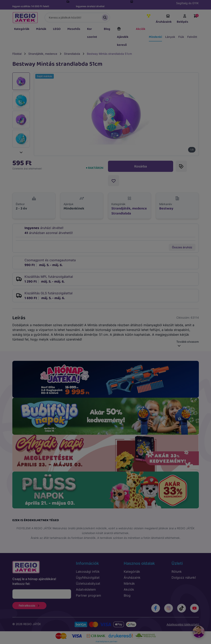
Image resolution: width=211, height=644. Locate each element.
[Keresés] (77, 18)
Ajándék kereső (123, 37)
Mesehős (74, 29)
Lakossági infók (88, 572)
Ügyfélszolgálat (88, 577)
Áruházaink (164, 19)
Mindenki (155, 37)
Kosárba (141, 166)
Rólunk (177, 572)
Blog (107, 29)
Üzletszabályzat (88, 583)
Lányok (170, 37)
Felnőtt (192, 37)
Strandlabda (72, 54)
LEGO (57, 29)
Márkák (41, 29)
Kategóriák (22, 29)
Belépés (183, 19)
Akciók (141, 29)
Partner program (88, 595)
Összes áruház (182, 247)
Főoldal (17, 54)
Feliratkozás (29, 605)
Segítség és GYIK (187, 3)
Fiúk (181, 37)
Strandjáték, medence (43, 54)
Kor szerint (92, 33)
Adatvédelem (86, 589)
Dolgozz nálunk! (184, 577)
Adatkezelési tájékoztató (183, 624)
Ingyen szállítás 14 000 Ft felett (31, 6)
